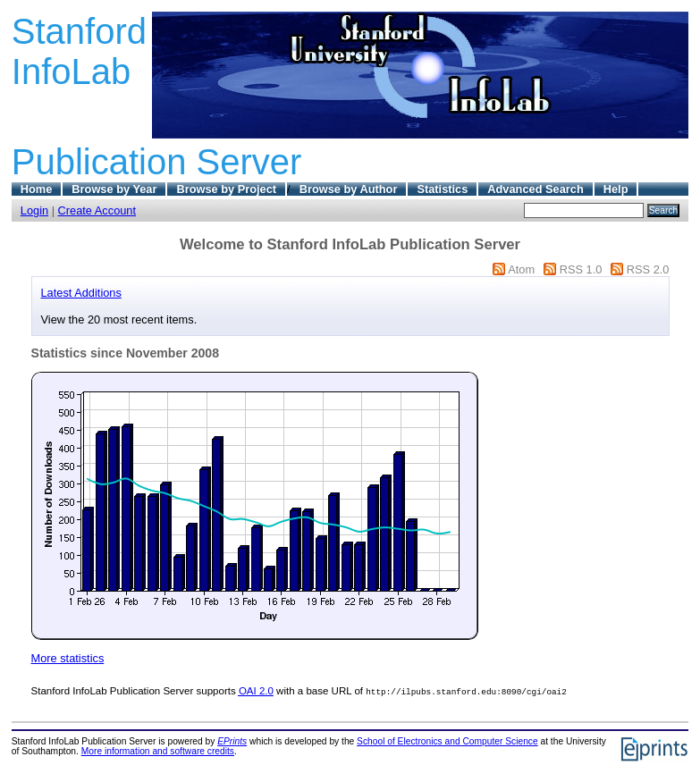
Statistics (442, 189)
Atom (521, 269)
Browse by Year (114, 189)
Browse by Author (349, 189)
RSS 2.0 (648, 269)
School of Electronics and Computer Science (447, 741)
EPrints (232, 741)
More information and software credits (158, 751)
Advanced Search (535, 189)
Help (616, 189)
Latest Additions (81, 293)
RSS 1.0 (581, 269)
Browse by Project (226, 189)
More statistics (68, 658)
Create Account (97, 210)
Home (37, 189)
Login (34, 210)
